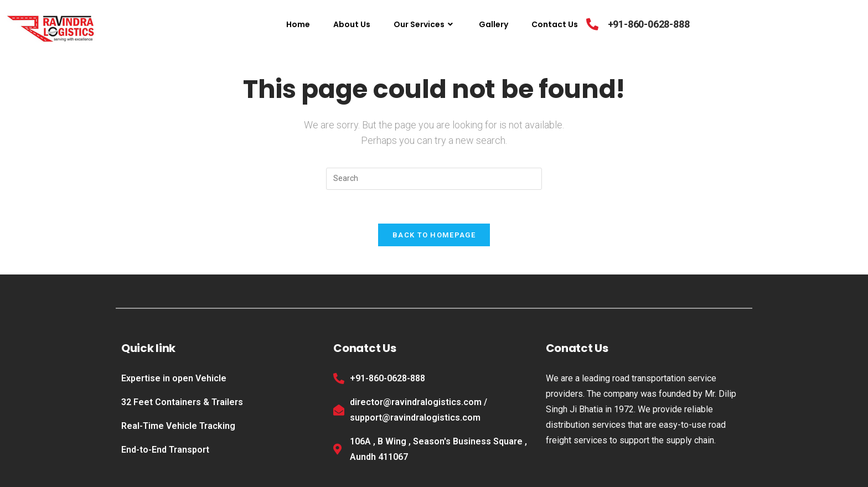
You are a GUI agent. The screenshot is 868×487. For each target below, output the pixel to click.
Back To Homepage (434, 235)
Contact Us (555, 24)
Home (298, 24)
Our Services (425, 24)
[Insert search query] (434, 179)
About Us (352, 24)
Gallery (494, 24)
